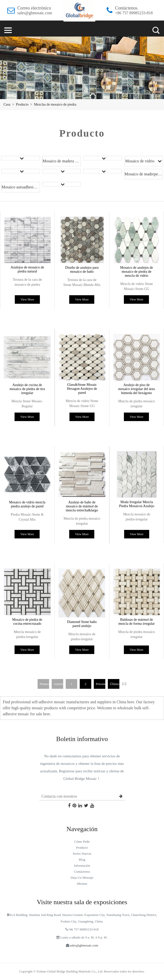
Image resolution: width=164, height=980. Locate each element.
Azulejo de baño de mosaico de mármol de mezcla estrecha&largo (82, 506)
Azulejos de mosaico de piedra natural (27, 269)
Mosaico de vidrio (140, 161)
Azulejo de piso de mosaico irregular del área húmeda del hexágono (137, 389)
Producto (22, 104)
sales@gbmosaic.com (35, 13)
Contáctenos (82, 872)
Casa (7, 104)
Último (114, 684)
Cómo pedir (82, 842)
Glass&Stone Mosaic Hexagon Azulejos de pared (82, 389)
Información (82, 866)
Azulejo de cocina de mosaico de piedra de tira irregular (27, 389)
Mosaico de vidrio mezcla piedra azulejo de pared (27, 504)
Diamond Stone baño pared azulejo (82, 624)
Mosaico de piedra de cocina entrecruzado (27, 622)
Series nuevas (82, 854)
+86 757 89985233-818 (134, 13)
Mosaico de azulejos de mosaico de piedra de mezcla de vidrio (137, 272)
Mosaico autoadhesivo (20, 187)
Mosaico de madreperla (143, 174)
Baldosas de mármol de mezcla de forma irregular (137, 622)
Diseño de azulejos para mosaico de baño (82, 270)
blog (82, 860)
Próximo (101, 684)
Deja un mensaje (82, 878)
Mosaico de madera (58, 161)
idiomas (82, 884)
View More (27, 299)
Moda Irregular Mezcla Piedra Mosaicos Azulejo (137, 504)
